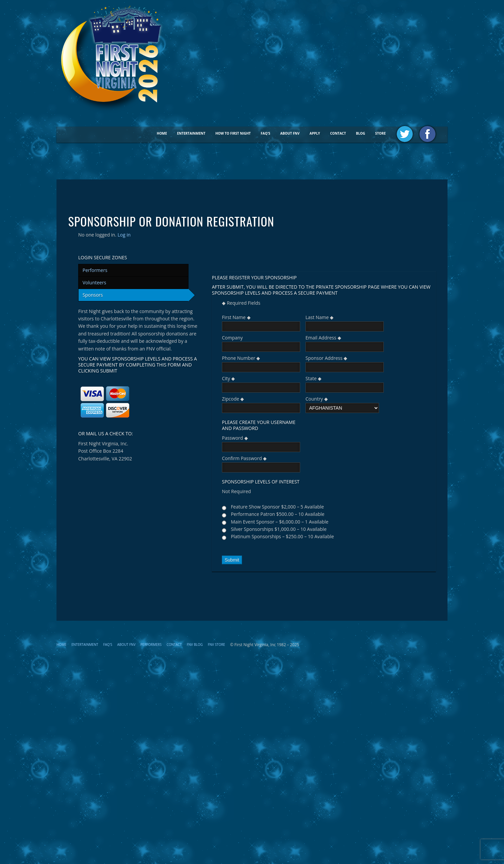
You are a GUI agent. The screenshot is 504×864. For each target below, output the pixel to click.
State (313, 378)
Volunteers (94, 282)
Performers (95, 270)
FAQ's (266, 133)
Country (317, 399)
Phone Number (241, 358)
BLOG (361, 133)
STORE (381, 133)
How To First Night (233, 133)
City (228, 378)
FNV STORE (217, 644)
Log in (124, 235)
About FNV (290, 133)
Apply (315, 133)
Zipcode (233, 399)
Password (235, 438)
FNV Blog (195, 644)
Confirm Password (244, 458)
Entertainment (191, 133)
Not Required (236, 491)
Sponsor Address (326, 358)
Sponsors (93, 295)
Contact (338, 133)
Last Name (320, 317)
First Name (236, 317)
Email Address (323, 338)
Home (162, 133)
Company (232, 338)
